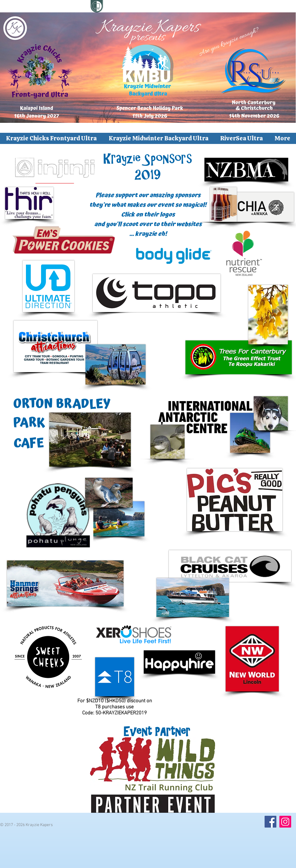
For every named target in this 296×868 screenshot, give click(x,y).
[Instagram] (285, 822)
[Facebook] (270, 822)
